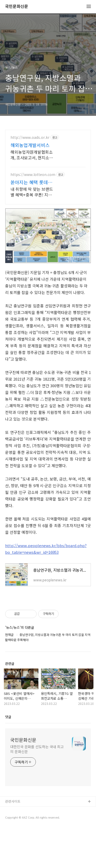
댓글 (8, 756)
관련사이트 (13, 841)
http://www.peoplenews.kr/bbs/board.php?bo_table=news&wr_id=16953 (46, 588)
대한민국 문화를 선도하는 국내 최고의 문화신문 (37, 788)
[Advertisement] (48, 187)
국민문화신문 (17, 7)
